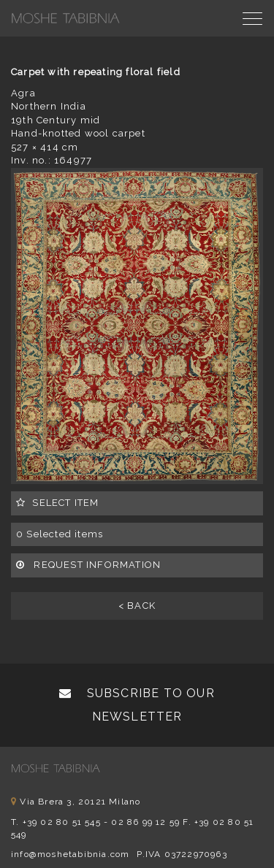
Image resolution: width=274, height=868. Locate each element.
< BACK (137, 606)
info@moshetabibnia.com (70, 854)
